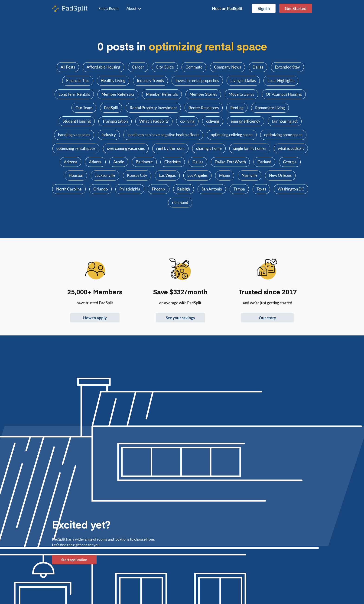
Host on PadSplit (227, 8)
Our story (267, 318)
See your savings (180, 318)
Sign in (264, 8)
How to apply (95, 318)
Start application (74, 560)
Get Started (296, 8)
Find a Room (108, 8)
